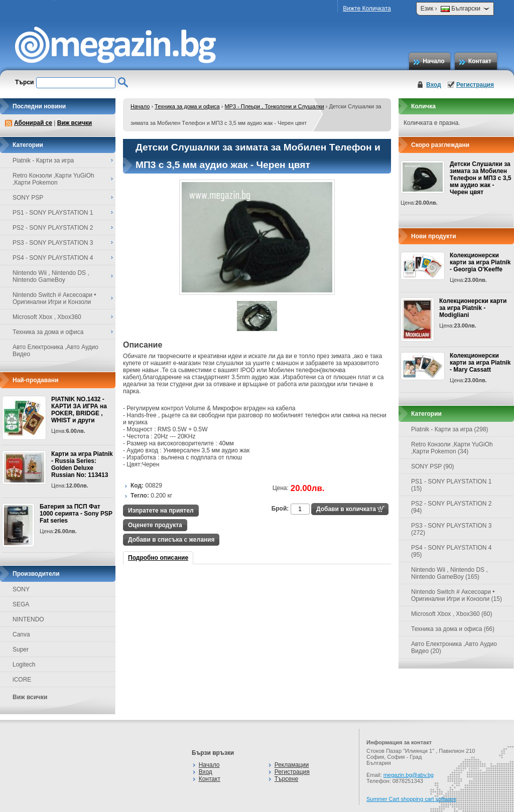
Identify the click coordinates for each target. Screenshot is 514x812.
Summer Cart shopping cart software (411, 799)
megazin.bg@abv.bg (409, 775)
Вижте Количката (367, 9)
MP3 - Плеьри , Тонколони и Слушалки (274, 106)
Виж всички (75, 123)
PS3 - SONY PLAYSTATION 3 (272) (452, 529)
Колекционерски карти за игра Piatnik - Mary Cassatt (480, 363)
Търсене (286, 779)
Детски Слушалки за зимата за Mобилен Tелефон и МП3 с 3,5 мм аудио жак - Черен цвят (480, 178)
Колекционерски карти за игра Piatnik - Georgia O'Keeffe (480, 262)
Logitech (24, 665)
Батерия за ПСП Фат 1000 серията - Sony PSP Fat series (76, 514)
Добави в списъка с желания (171, 540)
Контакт (480, 61)
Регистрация (475, 85)
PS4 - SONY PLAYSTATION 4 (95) (452, 551)
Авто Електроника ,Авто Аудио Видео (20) (454, 647)
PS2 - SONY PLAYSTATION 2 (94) (452, 507)
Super (21, 649)
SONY (21, 589)
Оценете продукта (155, 525)
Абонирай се (33, 123)
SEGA (21, 604)
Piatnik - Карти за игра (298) (450, 429)
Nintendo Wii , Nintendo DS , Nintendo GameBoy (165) (449, 573)
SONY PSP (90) (433, 466)
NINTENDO (28, 619)
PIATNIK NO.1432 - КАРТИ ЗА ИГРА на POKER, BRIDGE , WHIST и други (79, 410)
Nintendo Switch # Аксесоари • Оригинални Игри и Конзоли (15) (457, 595)
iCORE (22, 680)
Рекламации (292, 765)
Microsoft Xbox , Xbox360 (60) (452, 614)
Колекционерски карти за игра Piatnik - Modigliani (473, 308)
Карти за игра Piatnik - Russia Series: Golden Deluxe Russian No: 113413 (82, 464)
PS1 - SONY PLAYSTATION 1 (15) (452, 485)
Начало (433, 61)
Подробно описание (158, 558)
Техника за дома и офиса (187, 106)
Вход (434, 85)
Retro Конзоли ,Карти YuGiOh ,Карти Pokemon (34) (452, 448)
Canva (21, 634)
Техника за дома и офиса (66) (453, 629)
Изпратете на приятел (161, 511)
